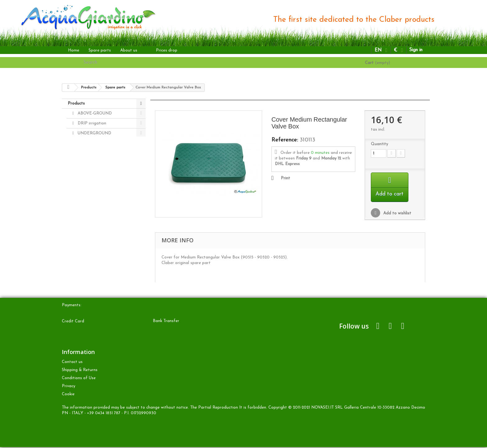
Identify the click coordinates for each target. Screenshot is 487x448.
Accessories (88, 163)
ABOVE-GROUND (94, 113)
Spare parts (100, 50)
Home (74, 50)
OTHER (84, 143)
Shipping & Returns (80, 371)
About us (129, 50)
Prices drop (167, 50)
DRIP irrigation (91, 123)
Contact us (72, 363)
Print (285, 178)
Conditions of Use (79, 379)
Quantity (379, 144)
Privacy (68, 387)
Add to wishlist (397, 214)
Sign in (416, 50)
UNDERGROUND (94, 133)
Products (76, 103)
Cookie (68, 395)
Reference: (285, 140)
